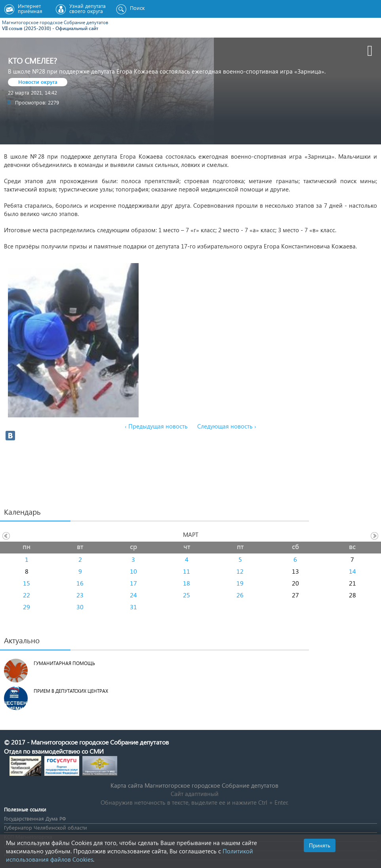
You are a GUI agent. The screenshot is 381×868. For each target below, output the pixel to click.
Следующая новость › (227, 426)
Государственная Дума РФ (35, 818)
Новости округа (38, 82)
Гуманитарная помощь (64, 663)
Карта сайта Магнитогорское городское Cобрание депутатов (194, 785)
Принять (320, 845)
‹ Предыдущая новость (156, 426)
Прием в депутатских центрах (71, 691)
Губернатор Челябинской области (46, 827)
